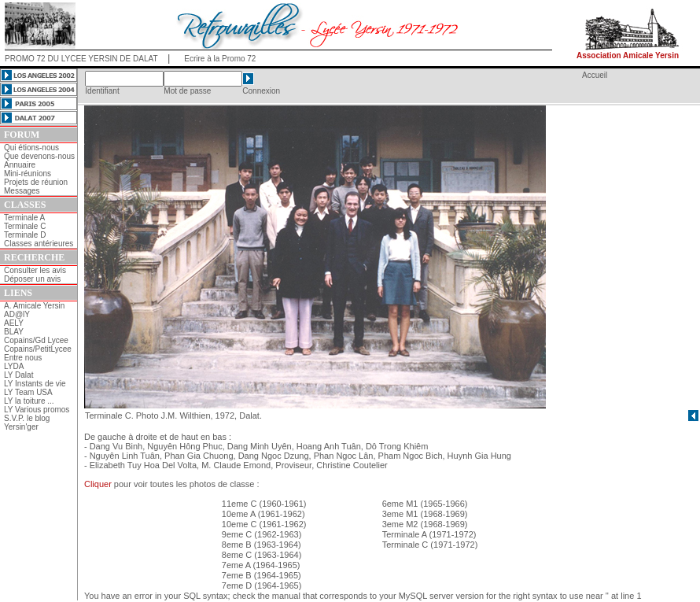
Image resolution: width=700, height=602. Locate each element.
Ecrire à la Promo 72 (220, 59)
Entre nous (23, 358)
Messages (22, 191)
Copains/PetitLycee (38, 349)
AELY (14, 323)
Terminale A (24, 218)
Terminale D (25, 235)
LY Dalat (18, 375)
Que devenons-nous (39, 156)
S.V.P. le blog (27, 418)
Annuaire (20, 165)
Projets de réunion (36, 182)
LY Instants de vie (35, 384)
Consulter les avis (35, 270)
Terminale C (25, 226)
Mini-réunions (28, 174)
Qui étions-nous (31, 148)
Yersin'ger (21, 427)
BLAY (14, 332)
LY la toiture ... (29, 401)
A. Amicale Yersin (34, 306)
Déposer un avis (32, 279)
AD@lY (17, 314)
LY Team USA (28, 392)
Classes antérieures (39, 244)
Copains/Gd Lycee (36, 340)
